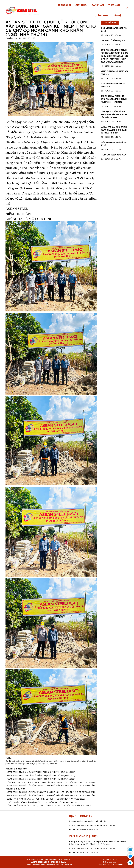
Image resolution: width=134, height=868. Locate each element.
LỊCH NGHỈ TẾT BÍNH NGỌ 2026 (113, 41)
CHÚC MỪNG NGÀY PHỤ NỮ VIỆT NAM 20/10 (114, 85)
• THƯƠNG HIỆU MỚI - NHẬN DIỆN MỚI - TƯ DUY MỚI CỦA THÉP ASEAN (37, 802)
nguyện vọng (72, 761)
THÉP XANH (115, 5)
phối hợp (25, 761)
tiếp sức (82, 761)
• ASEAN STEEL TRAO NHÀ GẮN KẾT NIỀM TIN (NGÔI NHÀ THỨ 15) (35, 772)
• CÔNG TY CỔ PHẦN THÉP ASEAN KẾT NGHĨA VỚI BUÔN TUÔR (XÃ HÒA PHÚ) (39, 799)
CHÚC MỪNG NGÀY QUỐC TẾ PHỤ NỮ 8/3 (114, 30)
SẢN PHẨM (98, 5)
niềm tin (46, 761)
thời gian (30, 764)
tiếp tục (38, 764)
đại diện (9, 761)
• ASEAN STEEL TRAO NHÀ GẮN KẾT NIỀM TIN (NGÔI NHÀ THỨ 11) (35, 779)
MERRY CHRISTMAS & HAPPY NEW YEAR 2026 (115, 73)
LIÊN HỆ (117, 16)
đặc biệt (54, 761)
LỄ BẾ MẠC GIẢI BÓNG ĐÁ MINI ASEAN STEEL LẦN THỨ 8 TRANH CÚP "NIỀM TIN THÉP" (114, 115)
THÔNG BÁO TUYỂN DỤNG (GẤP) (114, 155)
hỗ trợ (89, 761)
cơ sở (32, 761)
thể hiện (22, 764)
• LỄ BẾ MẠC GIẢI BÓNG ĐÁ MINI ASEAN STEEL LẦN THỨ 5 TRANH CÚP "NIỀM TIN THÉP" (44, 782)
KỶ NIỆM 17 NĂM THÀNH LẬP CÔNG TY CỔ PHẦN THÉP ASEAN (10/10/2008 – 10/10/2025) (114, 99)
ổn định (14, 764)
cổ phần (17, 761)
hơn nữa (53, 764)
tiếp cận (45, 764)
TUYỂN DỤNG (101, 16)
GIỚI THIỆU (81, 5)
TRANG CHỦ (64, 5)
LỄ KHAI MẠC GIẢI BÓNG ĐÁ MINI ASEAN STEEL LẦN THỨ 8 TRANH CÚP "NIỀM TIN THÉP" (114, 130)
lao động (62, 761)
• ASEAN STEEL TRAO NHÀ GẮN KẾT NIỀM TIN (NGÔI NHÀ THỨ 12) (35, 775)
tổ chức (38, 761)
